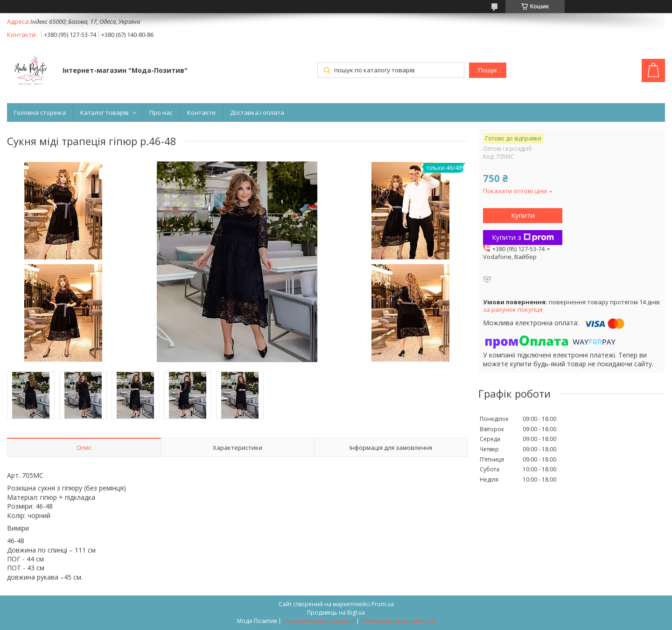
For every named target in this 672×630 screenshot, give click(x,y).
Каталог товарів (105, 112)
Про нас (161, 112)
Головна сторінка (40, 112)
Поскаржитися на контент (319, 621)
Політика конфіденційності (398, 621)
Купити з (523, 237)
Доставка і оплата (257, 112)
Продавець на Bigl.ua (336, 612)
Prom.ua (383, 604)
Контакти (201, 112)
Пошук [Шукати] (487, 70)
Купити (523, 215)
